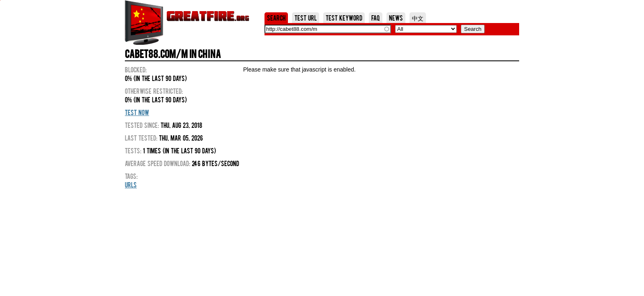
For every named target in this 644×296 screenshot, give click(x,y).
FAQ (376, 18)
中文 (418, 18)
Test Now (137, 112)
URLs (131, 185)
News (396, 18)
